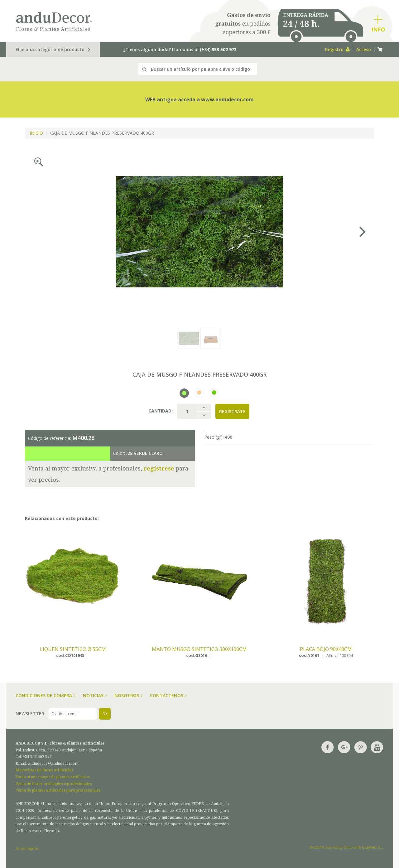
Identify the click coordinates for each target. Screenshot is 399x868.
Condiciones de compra (46, 695)
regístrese (159, 468)
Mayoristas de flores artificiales (44, 770)
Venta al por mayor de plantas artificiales (53, 777)
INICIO (36, 133)
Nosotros (128, 695)
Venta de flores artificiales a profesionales (54, 784)
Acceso (364, 49)
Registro (337, 49)
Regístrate (232, 411)
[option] (199, 232)
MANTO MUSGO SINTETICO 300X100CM (199, 649)
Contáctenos (168, 695)
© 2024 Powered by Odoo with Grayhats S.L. (347, 847)
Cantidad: (161, 411)
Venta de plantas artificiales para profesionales (58, 790)
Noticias (95, 695)
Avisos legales (27, 848)
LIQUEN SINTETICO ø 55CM (73, 649)
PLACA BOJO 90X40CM (326, 649)
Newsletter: (31, 714)
